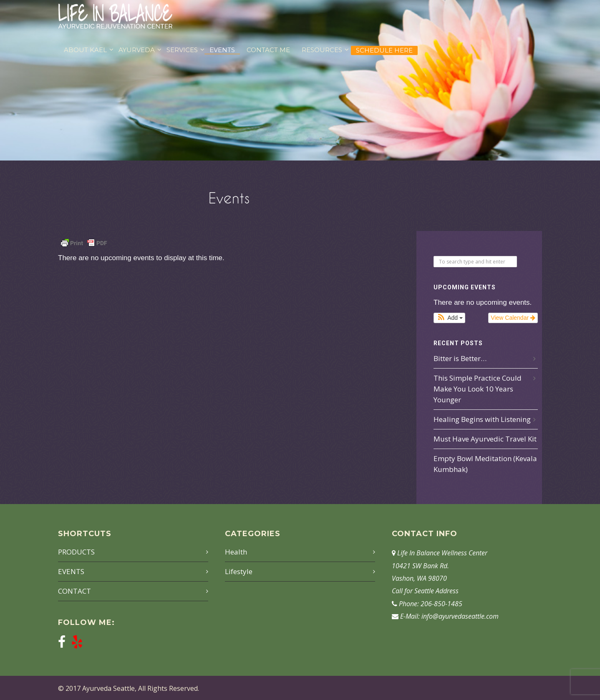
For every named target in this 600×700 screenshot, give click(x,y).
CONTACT (74, 591)
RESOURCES (322, 50)
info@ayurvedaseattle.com (460, 616)
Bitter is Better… (460, 358)
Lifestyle (239, 571)
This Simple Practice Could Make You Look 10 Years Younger (478, 389)
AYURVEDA (137, 50)
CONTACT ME (268, 50)
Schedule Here (384, 50)
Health (236, 552)
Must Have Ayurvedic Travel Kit (485, 439)
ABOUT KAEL (85, 50)
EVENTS (222, 50)
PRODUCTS (76, 552)
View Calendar (513, 318)
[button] (449, 318)
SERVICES (182, 50)
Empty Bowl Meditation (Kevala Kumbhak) (485, 464)
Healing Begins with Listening (482, 419)
